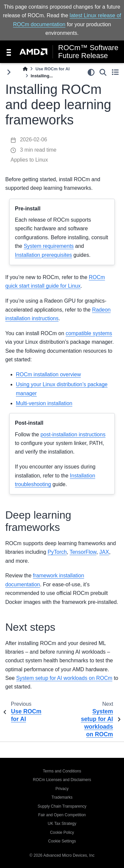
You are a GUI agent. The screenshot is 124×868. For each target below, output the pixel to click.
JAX (104, 552)
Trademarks (62, 797)
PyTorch (57, 552)
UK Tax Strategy (62, 824)
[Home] (25, 69)
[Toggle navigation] (9, 52)
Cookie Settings (62, 841)
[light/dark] (91, 72)
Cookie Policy (62, 832)
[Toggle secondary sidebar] (115, 72)
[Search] (103, 72)
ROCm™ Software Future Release (88, 52)
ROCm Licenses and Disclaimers (62, 780)
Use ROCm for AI (52, 69)
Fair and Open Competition (62, 815)
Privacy (62, 789)
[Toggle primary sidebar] (9, 72)
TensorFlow (83, 552)
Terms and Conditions (62, 771)
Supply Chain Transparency (62, 806)
